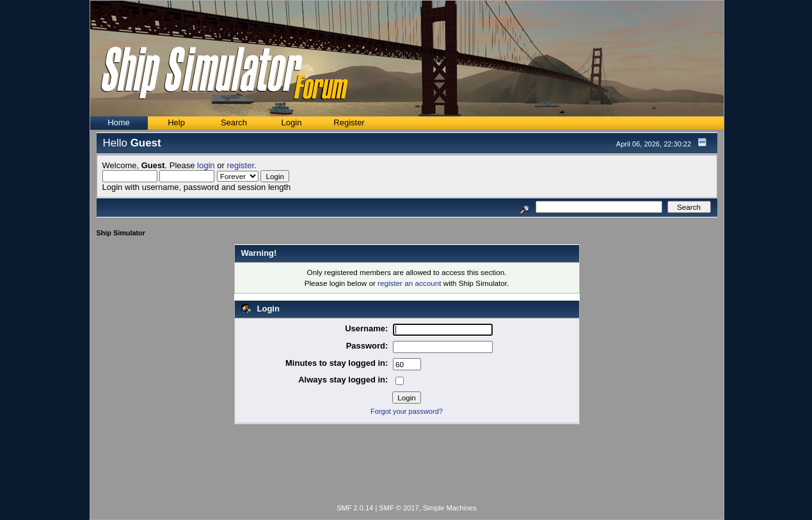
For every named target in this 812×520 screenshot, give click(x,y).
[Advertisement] (407, 466)
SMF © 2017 (399, 508)
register (240, 165)
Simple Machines (450, 508)
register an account (409, 283)
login (206, 165)
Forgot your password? (407, 411)
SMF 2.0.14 (355, 508)
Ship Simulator (121, 233)
